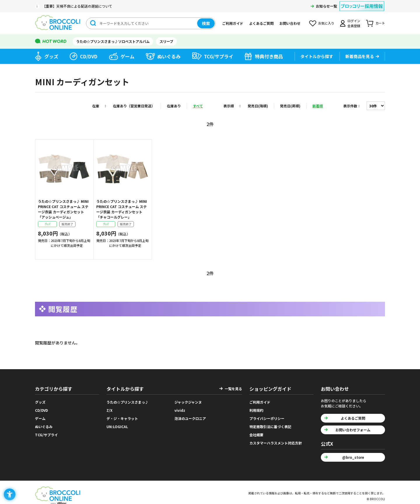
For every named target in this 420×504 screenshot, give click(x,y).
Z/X (110, 410)
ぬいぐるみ (169, 56)
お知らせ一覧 (326, 6)
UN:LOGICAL (117, 427)
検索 (206, 23)
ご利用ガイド (233, 23)
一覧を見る (233, 389)
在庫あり (174, 106)
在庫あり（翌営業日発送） (134, 106)
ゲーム (127, 56)
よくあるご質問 (261, 23)
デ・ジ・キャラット (122, 418)
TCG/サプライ (219, 56)
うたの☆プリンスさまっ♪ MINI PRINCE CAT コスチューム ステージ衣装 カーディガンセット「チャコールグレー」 (122, 209)
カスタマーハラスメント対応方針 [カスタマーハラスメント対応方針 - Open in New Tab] (276, 443)
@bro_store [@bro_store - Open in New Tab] (353, 457)
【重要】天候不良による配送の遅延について (77, 6)
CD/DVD (89, 56)
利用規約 (256, 410)
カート (380, 23)
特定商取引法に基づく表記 (270, 427)
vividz (180, 410)
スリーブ (166, 41)
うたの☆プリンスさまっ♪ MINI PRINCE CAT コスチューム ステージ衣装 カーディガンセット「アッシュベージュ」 (63, 209)
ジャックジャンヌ (188, 402)
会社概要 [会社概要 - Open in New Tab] (256, 435)
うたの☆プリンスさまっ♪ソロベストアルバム (113, 41)
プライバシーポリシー (267, 418)
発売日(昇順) (290, 106)
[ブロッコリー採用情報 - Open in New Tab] (362, 2)
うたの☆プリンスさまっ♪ (127, 402)
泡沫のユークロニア (190, 418)
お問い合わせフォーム (353, 430)
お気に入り (326, 23)
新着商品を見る (360, 56)
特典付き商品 (269, 56)
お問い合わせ (290, 23)
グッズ (51, 56)
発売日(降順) (258, 106)
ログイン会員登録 (354, 23)
